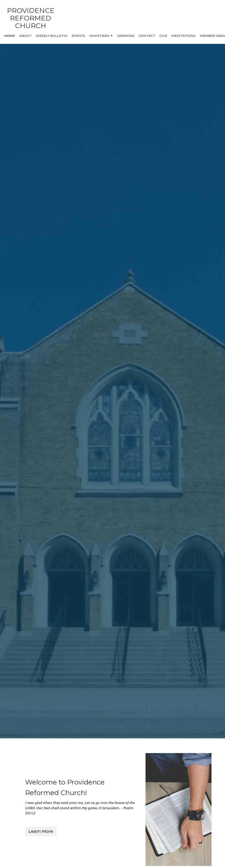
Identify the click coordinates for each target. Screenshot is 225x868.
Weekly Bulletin (52, 36)
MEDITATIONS (183, 36)
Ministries (101, 36)
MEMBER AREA (212, 36)
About (25, 36)
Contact (147, 36)
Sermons (126, 36)
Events (78, 36)
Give (163, 36)
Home (10, 36)
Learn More (41, 831)
